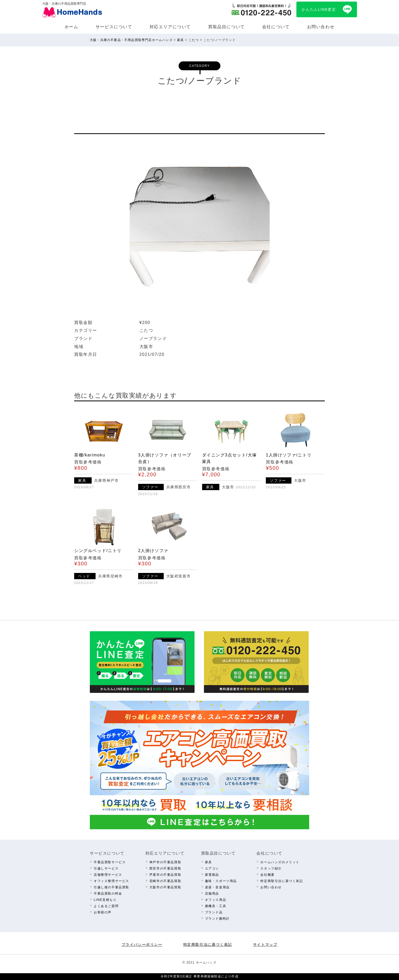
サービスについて (114, 27)
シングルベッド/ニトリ (98, 551)
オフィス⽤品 (216, 900)
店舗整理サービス (108, 875)
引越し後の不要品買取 (112, 887)
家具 (209, 862)
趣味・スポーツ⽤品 (221, 881)
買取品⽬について (227, 27)
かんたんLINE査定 (319, 9)
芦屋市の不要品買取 (165, 875)
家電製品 (212, 875)
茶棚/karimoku (90, 455)
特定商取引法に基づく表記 (282, 881)
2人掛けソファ (153, 551)
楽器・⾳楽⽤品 (217, 887)
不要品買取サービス (110, 862)
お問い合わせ (321, 27)
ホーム (71, 27)
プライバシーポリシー (142, 944)
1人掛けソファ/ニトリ (289, 455)
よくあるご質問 (106, 906)
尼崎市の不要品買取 (165, 881)
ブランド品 (214, 912)
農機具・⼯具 (216, 906)
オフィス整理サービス (112, 881)
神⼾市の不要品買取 (165, 862)
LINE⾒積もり (105, 900)
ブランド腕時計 (217, 919)
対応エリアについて (170, 27)
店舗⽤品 (212, 894)
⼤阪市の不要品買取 (165, 887)
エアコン (212, 868)
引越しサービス (106, 868)
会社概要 (267, 875)
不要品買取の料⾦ (108, 894)
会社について (276, 27)
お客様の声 (103, 912)
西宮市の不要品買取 (165, 868)
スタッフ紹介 (271, 868)
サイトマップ (265, 944)
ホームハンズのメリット (280, 862)
